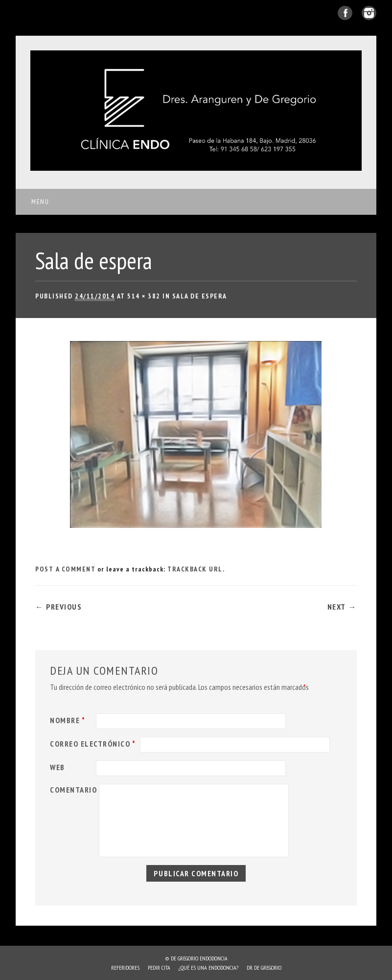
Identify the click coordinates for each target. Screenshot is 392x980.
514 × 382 (144, 296)
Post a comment (65, 569)
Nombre (69, 720)
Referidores (125, 968)
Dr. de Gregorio (264, 968)
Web (58, 767)
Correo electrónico (94, 744)
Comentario (73, 790)
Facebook (345, 13)
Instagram (369, 13)
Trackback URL (195, 569)
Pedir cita (159, 968)
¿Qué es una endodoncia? (208, 968)
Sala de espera (200, 296)
